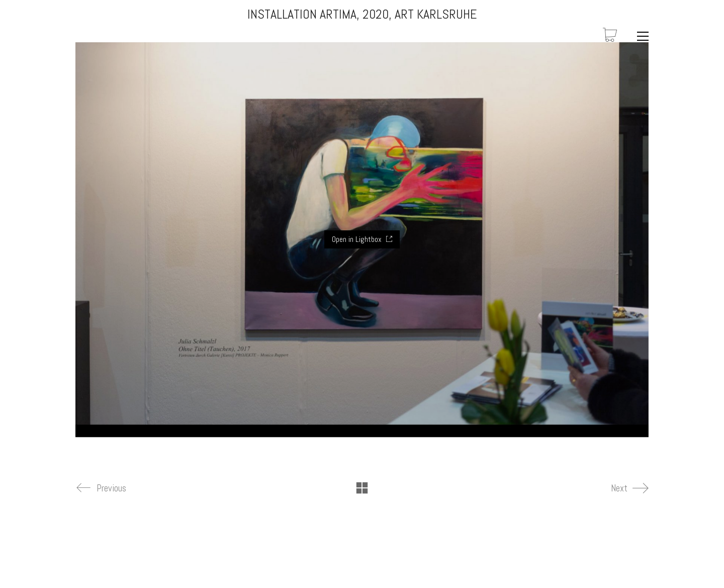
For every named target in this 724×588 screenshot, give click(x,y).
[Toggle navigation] (640, 36)
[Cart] (610, 36)
